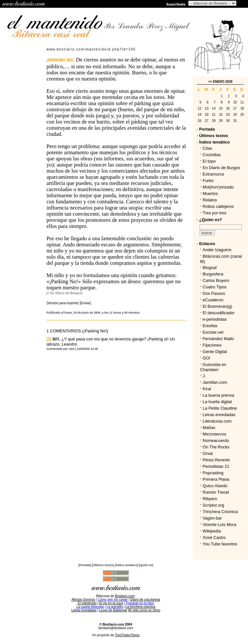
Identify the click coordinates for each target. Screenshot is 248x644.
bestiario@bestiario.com (116, 628)
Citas (208, 148)
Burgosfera (214, 274)
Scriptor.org (213, 505)
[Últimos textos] (103, 565)
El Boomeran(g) (217, 306)
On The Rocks (216, 447)
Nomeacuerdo (216, 440)
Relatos (210, 200)
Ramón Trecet (216, 492)
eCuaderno (213, 300)
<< (210, 82)
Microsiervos (215, 434)
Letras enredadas (219, 415)
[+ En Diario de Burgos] (64, 293)
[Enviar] (86, 303)
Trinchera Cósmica (220, 512)
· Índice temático (213, 142)
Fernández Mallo (218, 339)
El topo (209, 161)
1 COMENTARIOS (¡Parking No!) (77, 331)
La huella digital (217, 402)
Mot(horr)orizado (218, 187)
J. (204, 376)
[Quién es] (146, 565)
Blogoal (210, 268)
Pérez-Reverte (216, 460)
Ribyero (210, 499)
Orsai (208, 453)
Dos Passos (214, 293)
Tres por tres (215, 213)
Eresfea (210, 326)
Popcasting (213, 473)
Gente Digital (215, 352)
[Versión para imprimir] (63, 303)
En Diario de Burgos (222, 168)
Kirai (207, 389)
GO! (207, 358)
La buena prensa (219, 395)
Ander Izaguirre (217, 250)
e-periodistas (215, 319)
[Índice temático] (127, 565)
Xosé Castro (214, 537)
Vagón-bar (212, 518)
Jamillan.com (215, 382)
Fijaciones (212, 345)
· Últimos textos (213, 136)
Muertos (210, 193)
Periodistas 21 (216, 466)
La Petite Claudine (220, 408)
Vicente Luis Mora (220, 525)
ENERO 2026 (223, 82)
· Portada (206, 129)
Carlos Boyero (216, 280)
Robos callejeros (218, 206)
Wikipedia (212, 531)
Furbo (208, 181)
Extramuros (213, 174)
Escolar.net (213, 332)
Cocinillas (212, 155)
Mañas (209, 428)
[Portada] (85, 565)
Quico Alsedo (215, 486)
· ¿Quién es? (210, 220)
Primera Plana (216, 479)
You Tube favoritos (220, 544)
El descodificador (219, 313)
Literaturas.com (217, 421)
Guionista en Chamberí (213, 367)
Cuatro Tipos (215, 287)
